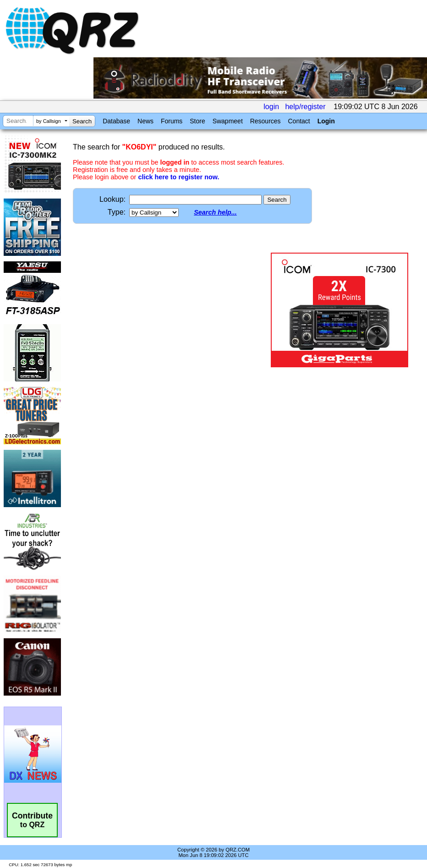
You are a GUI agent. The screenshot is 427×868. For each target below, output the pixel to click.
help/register (305, 107)
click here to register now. (178, 177)
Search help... (215, 212)
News (145, 121)
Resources (266, 121)
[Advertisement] (170, 310)
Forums (172, 121)
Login (326, 121)
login (271, 107)
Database (116, 121)
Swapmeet (228, 121)
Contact (299, 121)
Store (197, 121)
